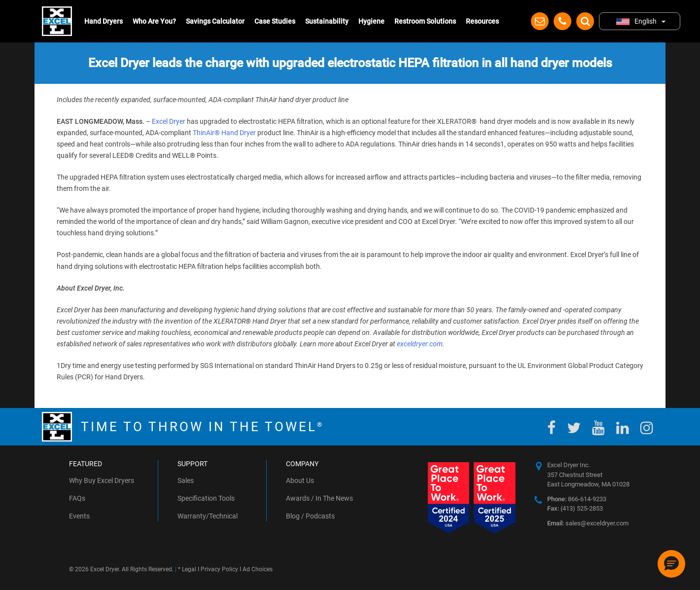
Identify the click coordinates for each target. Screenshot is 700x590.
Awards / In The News (319, 498)
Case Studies (275, 21)
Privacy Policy (219, 569)
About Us (300, 480)
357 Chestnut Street (575, 475)
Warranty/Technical (208, 516)
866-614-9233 (577, 499)
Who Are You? (154, 21)
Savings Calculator (215, 21)
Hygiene (371, 21)
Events (79, 516)
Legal (189, 569)
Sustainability (327, 21)
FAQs (77, 498)
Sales (186, 480)
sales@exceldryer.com (588, 523)
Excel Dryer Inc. (569, 465)
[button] (671, 564)
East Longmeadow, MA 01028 (588, 484)
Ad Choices (258, 569)
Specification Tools (206, 498)
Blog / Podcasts (310, 516)
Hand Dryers (104, 21)
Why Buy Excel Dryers (102, 480)
